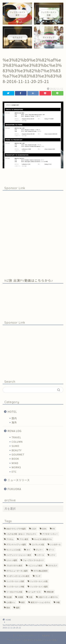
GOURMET (18, 454)
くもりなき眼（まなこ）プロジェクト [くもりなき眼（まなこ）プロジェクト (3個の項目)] (21, 534)
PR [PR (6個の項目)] (54, 529)
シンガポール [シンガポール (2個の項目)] (55, 544)
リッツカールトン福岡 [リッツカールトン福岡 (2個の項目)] (39, 587)
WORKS (16, 467)
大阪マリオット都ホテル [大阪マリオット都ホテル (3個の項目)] (48, 597)
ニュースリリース (19, 480)
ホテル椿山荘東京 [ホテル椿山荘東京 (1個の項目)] (40, 571)
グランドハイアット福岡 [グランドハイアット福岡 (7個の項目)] (16, 544)
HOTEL (12, 412)
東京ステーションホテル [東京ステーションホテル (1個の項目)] (40, 602)
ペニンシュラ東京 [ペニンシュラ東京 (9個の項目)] (35, 566)
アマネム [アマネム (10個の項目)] (10, 539)
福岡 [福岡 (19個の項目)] (18, 608)
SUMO (15, 446)
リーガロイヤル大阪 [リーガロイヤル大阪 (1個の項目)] (14, 592)
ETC (14, 472)
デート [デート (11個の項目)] (51, 550)
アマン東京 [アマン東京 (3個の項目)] (24, 539)
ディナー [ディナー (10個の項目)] (39, 550)
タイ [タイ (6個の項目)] (28, 550)
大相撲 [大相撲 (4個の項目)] (20, 597)
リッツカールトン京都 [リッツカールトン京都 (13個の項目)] (15, 581)
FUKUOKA (14, 489)
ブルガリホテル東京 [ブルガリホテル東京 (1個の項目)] (14, 566)
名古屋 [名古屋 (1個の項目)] (9, 597)
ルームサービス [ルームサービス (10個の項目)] (34, 592)
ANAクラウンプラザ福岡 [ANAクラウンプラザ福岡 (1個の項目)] (16, 529)
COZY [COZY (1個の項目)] (34, 529)
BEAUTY (17, 450)
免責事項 (46, 635)
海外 (14, 422)
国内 (14, 418)
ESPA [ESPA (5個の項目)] (44, 529)
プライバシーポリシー (26, 635)
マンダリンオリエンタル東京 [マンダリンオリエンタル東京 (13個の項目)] (18, 576)
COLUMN (17, 442)
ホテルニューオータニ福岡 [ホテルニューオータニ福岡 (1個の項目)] (17, 571)
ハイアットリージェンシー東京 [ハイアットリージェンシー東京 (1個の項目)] (19, 555)
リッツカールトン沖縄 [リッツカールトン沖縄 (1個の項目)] (15, 587)
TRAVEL (16, 437)
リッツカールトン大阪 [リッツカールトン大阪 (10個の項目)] (39, 581)
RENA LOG (15, 431)
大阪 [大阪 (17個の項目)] (31, 597)
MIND (15, 463)
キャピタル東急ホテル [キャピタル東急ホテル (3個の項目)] (43, 539)
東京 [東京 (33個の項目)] (23, 602)
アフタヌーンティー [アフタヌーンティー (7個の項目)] (50, 534)
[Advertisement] (33, 234)
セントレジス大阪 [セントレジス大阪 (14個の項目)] (13, 550)
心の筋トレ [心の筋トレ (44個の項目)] (11, 602)
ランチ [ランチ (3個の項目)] (38, 576)
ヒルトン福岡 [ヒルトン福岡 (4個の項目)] (12, 560)
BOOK (15, 459)
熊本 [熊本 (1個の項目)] (8, 608)
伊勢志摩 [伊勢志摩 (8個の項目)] (50, 592)
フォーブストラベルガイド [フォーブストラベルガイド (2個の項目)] (33, 560)
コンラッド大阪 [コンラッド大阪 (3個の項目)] (38, 544)
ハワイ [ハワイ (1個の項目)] (53, 555)
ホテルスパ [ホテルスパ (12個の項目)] (53, 566)
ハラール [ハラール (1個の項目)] (40, 555)
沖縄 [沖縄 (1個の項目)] (58, 602)
